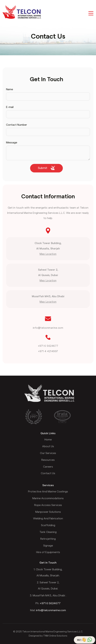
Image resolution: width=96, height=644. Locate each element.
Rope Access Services (48, 509)
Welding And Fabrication (48, 522)
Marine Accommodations (48, 502)
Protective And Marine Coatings (48, 495)
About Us (48, 450)
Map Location (48, 254)
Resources (48, 464)
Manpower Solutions (48, 516)
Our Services (48, 457)
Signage (48, 549)
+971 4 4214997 (48, 351)
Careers (48, 470)
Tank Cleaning (48, 536)
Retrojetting (48, 542)
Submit (43, 168)
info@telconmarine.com (48, 328)
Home (48, 443)
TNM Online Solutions (55, 636)
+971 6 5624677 (48, 346)
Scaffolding (48, 529)
